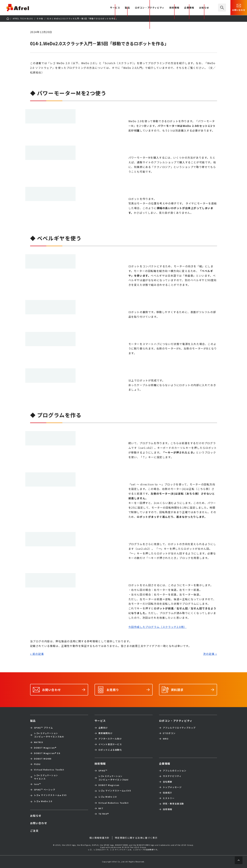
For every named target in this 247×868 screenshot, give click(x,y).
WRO (166, 739)
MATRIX (39, 742)
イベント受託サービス (110, 744)
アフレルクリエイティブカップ (179, 728)
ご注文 (34, 831)
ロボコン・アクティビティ (150, 8)
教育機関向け (106, 733)
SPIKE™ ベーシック (45, 790)
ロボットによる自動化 (110, 750)
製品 (127, 8)
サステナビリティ (172, 776)
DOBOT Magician (45, 748)
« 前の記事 (37, 654)
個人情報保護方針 (99, 838)
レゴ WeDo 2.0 (43, 802)
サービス (100, 721)
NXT (101, 808)
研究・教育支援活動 (173, 804)
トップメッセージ (172, 787)
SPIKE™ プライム (44, 728)
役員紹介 (168, 793)
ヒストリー (169, 798)
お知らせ (204, 8)
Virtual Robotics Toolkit (49, 770)
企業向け (103, 728)
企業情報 (189, 8)
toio (38, 784)
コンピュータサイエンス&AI (49, 735)
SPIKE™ (103, 771)
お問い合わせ (239, 7)
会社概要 (168, 782)
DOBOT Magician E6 (47, 753)
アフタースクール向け (110, 739)
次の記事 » (210, 654)
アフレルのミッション (175, 771)
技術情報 (174, 8)
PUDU (37, 764)
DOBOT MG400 (43, 759)
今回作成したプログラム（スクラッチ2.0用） (157, 627)
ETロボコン (169, 733)
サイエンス (46, 777)
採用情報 (168, 809)
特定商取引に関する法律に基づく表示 (136, 838)
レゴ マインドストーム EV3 (50, 795)
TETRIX (104, 814)
